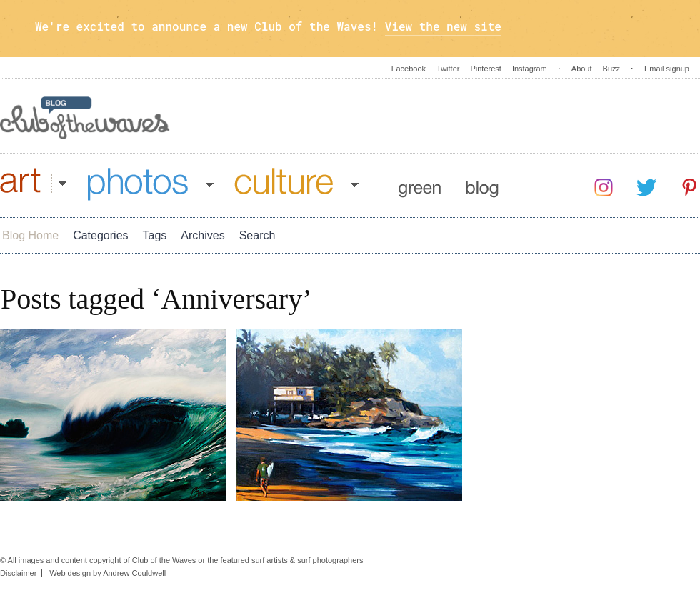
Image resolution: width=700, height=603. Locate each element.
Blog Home (30, 235)
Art (33, 184)
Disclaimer (18, 573)
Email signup (667, 69)
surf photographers (330, 560)
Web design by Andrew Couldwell (107, 573)
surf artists (270, 560)
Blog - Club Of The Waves (85, 118)
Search (257, 235)
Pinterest (485, 69)
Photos (151, 184)
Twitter (448, 69)
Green (420, 184)
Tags (155, 235)
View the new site (443, 26)
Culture (296, 184)
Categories (100, 235)
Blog (482, 184)
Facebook (409, 69)
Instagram (530, 69)
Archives (202, 235)
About (582, 69)
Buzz (611, 69)
